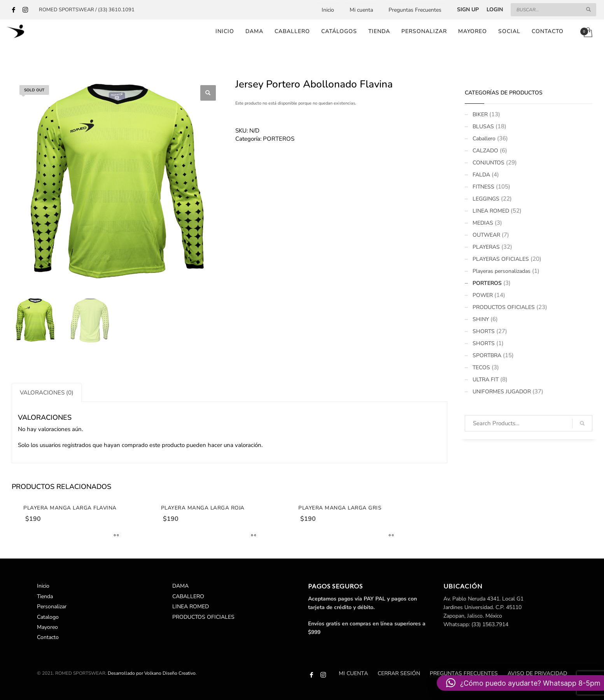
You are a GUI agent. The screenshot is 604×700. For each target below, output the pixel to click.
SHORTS (484, 331)
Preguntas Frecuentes (415, 10)
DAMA (180, 586)
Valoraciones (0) (47, 393)
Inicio (328, 10)
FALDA (481, 175)
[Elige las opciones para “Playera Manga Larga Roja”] (252, 536)
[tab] (47, 392)
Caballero (484, 139)
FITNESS (483, 187)
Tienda (45, 596)
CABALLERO (188, 596)
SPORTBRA (487, 355)
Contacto (48, 638)
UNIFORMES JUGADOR (502, 392)
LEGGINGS (486, 199)
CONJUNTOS (488, 163)
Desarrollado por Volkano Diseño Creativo (152, 673)
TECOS (481, 367)
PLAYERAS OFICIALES (501, 259)
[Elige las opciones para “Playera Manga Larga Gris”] (389, 536)
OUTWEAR (486, 235)
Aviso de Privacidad (537, 673)
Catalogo (48, 617)
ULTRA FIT (486, 380)
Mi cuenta (361, 10)
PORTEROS (279, 139)
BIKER (480, 114)
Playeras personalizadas (502, 271)
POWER (483, 295)
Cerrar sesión (399, 673)
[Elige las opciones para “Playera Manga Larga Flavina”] (114, 536)
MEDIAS (483, 223)
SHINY (481, 319)
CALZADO (485, 151)
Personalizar (52, 607)
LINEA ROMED (491, 211)
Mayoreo (47, 628)
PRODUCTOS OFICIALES (504, 307)
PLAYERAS (486, 247)
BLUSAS (483, 127)
